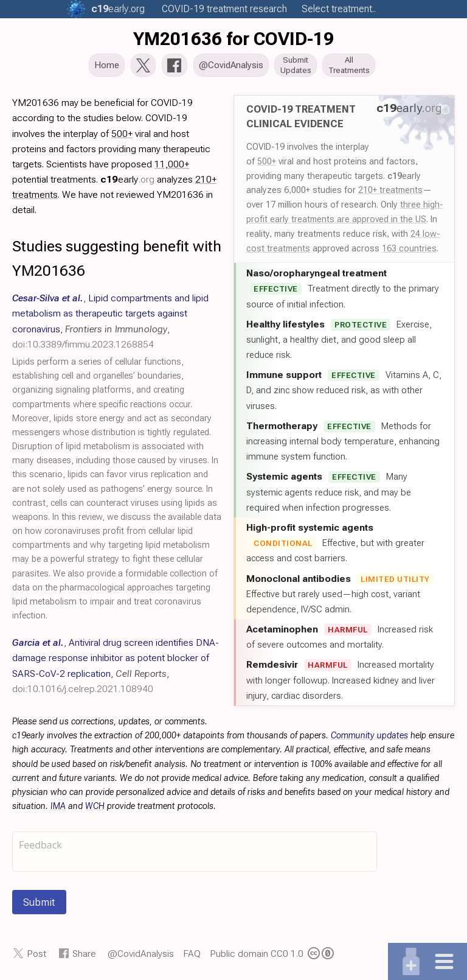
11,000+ (172, 165)
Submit (39, 903)
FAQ (192, 954)
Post (36, 954)
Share (84, 954)
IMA (58, 807)
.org (118, 9)
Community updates (369, 737)
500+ (267, 162)
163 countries (409, 250)
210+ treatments (390, 191)
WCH (95, 807)
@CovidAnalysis (141, 954)
